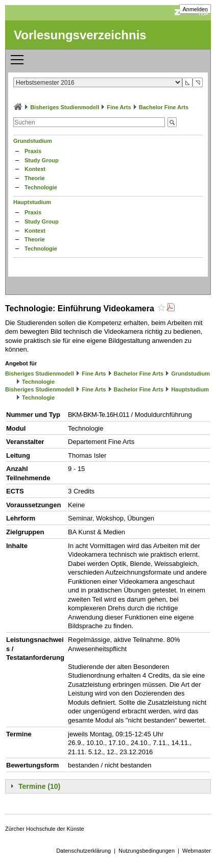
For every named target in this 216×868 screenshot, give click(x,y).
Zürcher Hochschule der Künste (45, 829)
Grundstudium (33, 141)
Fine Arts (119, 107)
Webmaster (197, 851)
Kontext (35, 169)
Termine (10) (39, 786)
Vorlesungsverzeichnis (80, 35)
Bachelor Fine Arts (164, 107)
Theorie (35, 178)
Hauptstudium (32, 202)
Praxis (33, 151)
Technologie (41, 187)
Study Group (42, 160)
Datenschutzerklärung (83, 851)
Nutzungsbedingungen (147, 851)
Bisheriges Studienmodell (65, 107)
